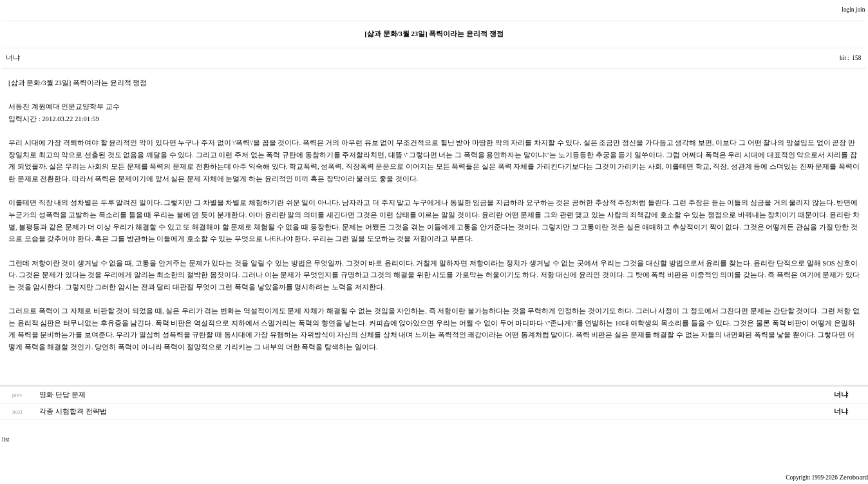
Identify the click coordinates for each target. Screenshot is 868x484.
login (849, 10)
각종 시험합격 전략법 (73, 411)
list (5, 440)
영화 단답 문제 (62, 395)
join (861, 10)
